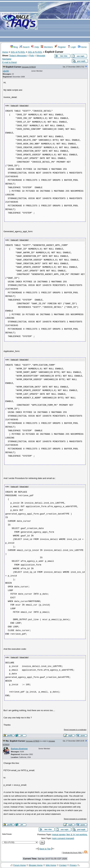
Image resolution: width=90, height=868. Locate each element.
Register (60, 47)
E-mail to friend (9, 62)
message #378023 (29, 67)
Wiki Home (51, 864)
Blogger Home (36, 864)
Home (82, 47)
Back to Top (45, 848)
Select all (14, 106)
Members (47, 47)
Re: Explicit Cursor (16, 740)
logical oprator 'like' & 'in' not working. (70, 834)
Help (35, 47)
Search (25, 47)
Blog (14, 47)
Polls (32, 56)
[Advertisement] (64, 21)
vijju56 (6, 71)
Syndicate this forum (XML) (72, 852)
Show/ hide (24, 106)
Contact (63, 864)
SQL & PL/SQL (18, 52)
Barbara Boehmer (19, 748)
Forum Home (20, 864)
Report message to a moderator (75, 729)
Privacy (73, 864)
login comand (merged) (63, 838)
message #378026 (33, 740)
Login (72, 47)
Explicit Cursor (14, 67)
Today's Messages (18, 56)
